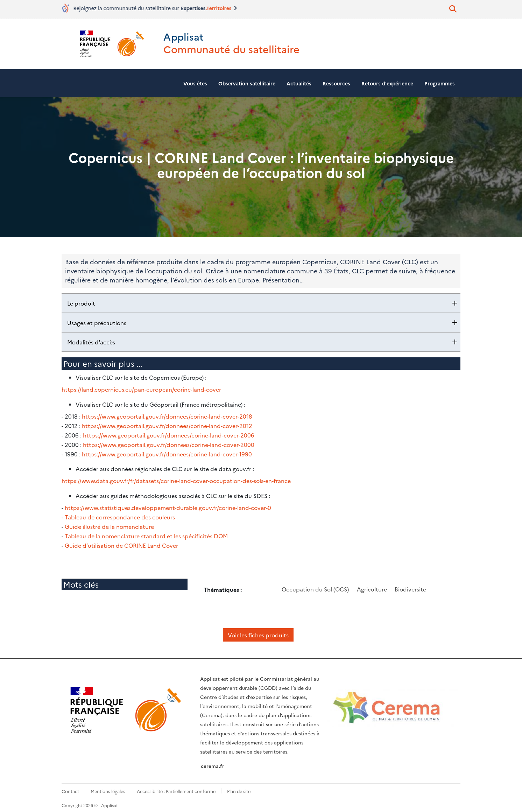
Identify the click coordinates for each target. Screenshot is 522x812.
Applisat (169, 35)
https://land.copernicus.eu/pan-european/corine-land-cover (141, 387)
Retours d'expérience (387, 81)
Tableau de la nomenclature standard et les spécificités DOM (146, 531)
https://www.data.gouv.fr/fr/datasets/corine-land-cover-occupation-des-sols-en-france (176, 477)
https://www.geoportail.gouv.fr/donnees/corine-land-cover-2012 (167, 423)
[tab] (261, 301)
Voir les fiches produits (258, 629)
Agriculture (372, 583)
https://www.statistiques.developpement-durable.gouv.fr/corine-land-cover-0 (168, 504)
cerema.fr (213, 760)
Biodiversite (410, 583)
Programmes (440, 81)
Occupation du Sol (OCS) (315, 583)
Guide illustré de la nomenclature (109, 522)
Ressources (336, 81)
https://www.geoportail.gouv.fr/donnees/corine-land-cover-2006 (169, 432)
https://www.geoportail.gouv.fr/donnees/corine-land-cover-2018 (167, 414)
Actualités (299, 81)
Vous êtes (195, 81)
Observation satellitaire (247, 81)
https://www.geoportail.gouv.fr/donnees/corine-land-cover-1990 (167, 450)
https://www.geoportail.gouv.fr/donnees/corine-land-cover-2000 (169, 441)
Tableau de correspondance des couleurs (120, 513)
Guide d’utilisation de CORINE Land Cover (121, 540)
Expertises (206, 8)
